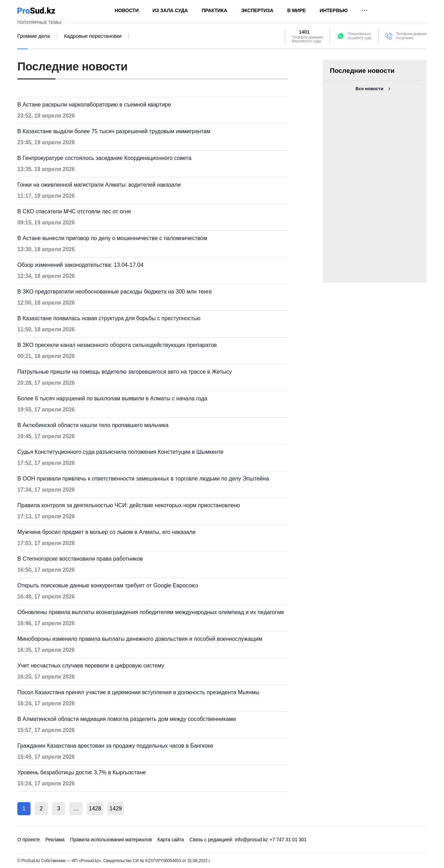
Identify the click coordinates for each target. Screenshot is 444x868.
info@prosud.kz (251, 840)
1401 (304, 32)
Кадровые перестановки (93, 36)
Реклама (55, 840)
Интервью (334, 10)
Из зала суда (170, 10)
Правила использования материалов (111, 840)
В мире (297, 10)
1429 (116, 809)
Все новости (369, 89)
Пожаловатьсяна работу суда (359, 36)
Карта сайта (171, 840)
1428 (95, 809)
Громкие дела (34, 36)
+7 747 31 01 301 (288, 840)
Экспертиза (257, 10)
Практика (215, 10)
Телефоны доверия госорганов (411, 36)
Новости (127, 10)
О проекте (29, 840)
